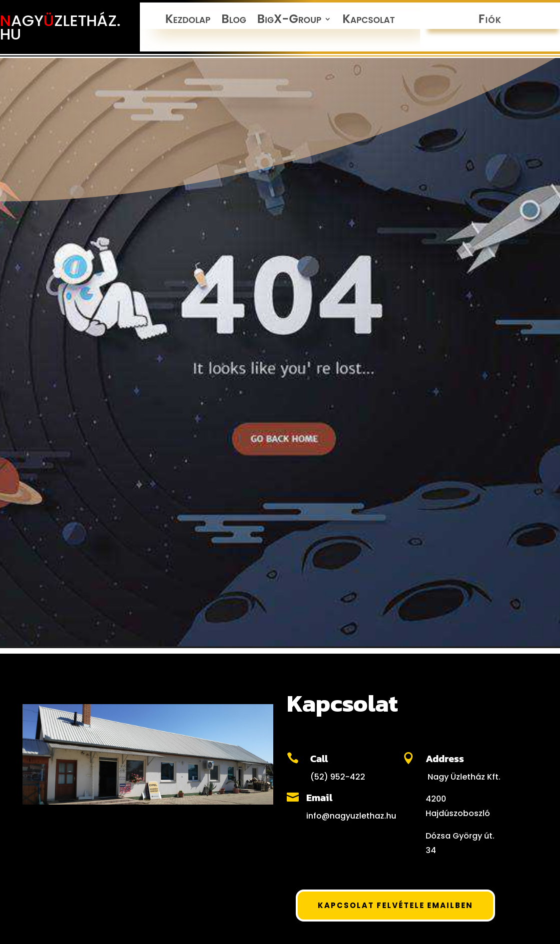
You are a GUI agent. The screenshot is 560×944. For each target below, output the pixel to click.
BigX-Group (289, 21)
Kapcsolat (368, 21)
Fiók (490, 21)
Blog (234, 21)
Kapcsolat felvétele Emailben (395, 905)
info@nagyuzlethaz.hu (351, 816)
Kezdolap (188, 21)
